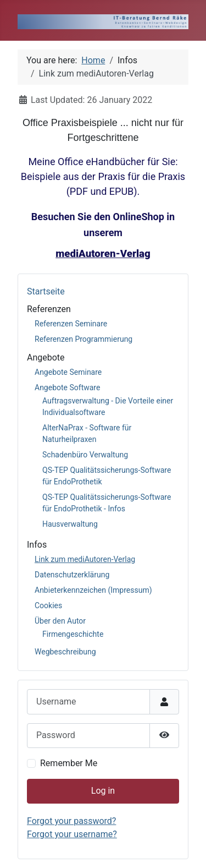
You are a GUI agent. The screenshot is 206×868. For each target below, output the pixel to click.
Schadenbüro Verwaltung (85, 455)
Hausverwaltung (70, 524)
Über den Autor (60, 621)
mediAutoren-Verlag (103, 254)
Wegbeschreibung (65, 652)
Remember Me (69, 763)
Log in (103, 791)
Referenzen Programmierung (83, 339)
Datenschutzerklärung (72, 575)
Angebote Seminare (68, 372)
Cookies (48, 605)
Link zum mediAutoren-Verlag (85, 559)
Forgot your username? (72, 834)
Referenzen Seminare (71, 324)
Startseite (46, 291)
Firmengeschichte (73, 634)
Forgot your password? (71, 821)
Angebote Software (67, 387)
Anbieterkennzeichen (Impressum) (93, 590)
